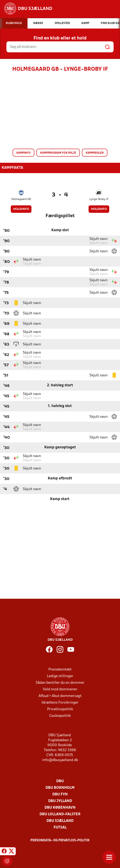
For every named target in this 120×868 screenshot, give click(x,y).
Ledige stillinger (60, 676)
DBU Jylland (60, 801)
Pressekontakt (60, 670)
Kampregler (95, 153)
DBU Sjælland (60, 821)
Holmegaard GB (21, 199)
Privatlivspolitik (60, 709)
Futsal (60, 828)
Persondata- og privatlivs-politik (60, 840)
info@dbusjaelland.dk (60, 760)
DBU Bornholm (60, 788)
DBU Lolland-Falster (60, 814)
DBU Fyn (60, 794)
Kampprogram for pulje (58, 153)
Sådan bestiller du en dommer (60, 683)
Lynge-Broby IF (99, 199)
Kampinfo (23, 153)
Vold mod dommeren (60, 689)
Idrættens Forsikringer (60, 703)
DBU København (60, 808)
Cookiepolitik (60, 716)
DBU (60, 781)
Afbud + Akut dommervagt (60, 696)
